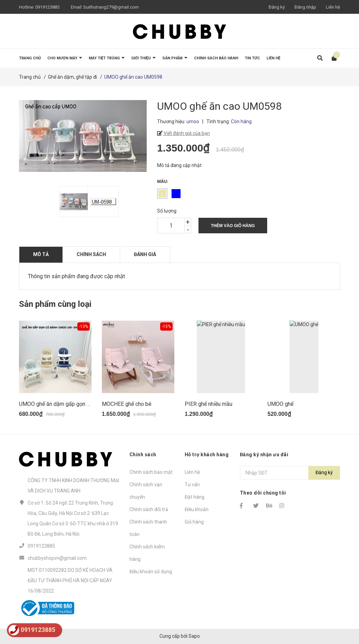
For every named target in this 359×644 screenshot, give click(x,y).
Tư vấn (192, 485)
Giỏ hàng (194, 522)
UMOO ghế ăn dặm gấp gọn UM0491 (63, 404)
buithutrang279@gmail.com (111, 7)
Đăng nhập (305, 7)
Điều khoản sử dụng (151, 572)
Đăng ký (277, 7)
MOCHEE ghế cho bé (127, 404)
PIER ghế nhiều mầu (208, 404)
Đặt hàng (195, 497)
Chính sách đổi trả (149, 509)
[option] (70, 202)
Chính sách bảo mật (151, 472)
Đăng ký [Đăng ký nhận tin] (324, 472)
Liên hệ (333, 7)
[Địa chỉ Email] (290, 473)
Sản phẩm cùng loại (55, 304)
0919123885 (47, 7)
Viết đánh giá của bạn (186, 133)
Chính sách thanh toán (148, 528)
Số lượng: (167, 211)
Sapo (194, 636)
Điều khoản (197, 509)
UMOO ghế (280, 404)
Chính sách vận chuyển (146, 491)
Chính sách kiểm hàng (147, 553)
